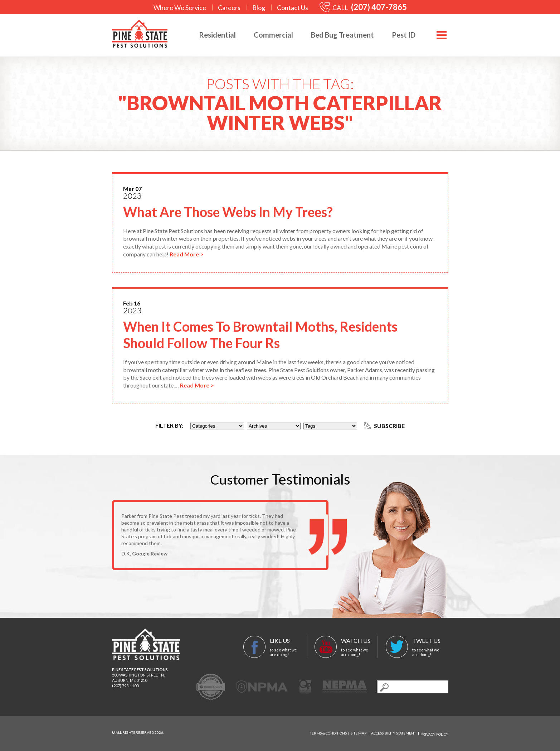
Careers (229, 8)
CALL (363, 8)
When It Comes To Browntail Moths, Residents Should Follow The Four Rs (270, 336)
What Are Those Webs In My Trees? (237, 213)
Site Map (359, 734)
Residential (215, 35)
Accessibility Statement (393, 734)
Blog (259, 8)
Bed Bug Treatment (340, 35)
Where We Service (180, 8)
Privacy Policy (434, 734)
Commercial (271, 35)
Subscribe (386, 427)
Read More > (187, 256)
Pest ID (401, 35)
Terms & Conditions (328, 734)
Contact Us (293, 8)
